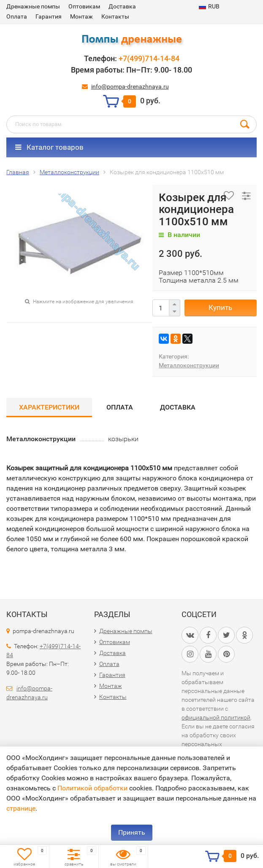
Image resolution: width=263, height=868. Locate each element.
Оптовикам (84, 6)
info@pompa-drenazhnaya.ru (130, 86)
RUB (209, 6)
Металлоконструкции (189, 365)
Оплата (17, 16)
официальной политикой (216, 717)
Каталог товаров (49, 147)
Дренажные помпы (33, 6)
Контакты (115, 16)
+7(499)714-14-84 (149, 58)
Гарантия (49, 16)
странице (21, 808)
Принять (132, 832)
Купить (220, 307)
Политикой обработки (92, 788)
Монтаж (81, 16)
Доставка (122, 6)
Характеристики (49, 407)
